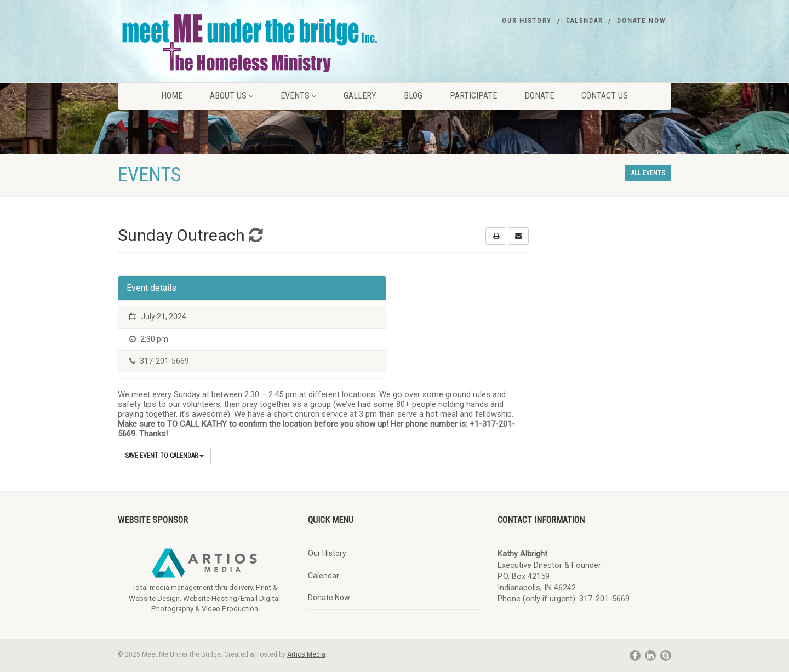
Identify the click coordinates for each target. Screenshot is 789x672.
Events (298, 96)
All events (648, 173)
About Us (231, 96)
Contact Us (605, 96)
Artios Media (306, 654)
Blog (413, 96)
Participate (473, 96)
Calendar (584, 21)
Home (172, 96)
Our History (527, 21)
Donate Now (641, 21)
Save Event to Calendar (164, 456)
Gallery (360, 96)
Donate (539, 96)
